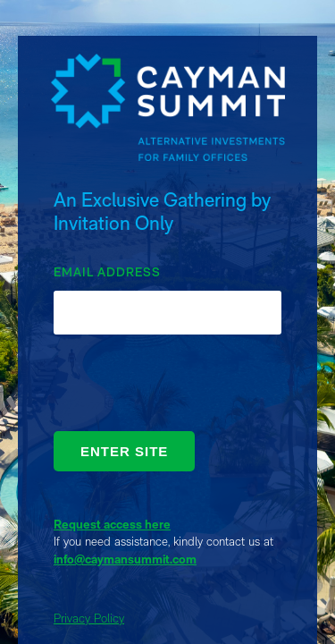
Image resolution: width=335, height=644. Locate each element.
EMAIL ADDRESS (107, 272)
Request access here (112, 524)
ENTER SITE (124, 451)
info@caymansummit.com (125, 559)
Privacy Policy (89, 618)
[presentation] (189, 387)
